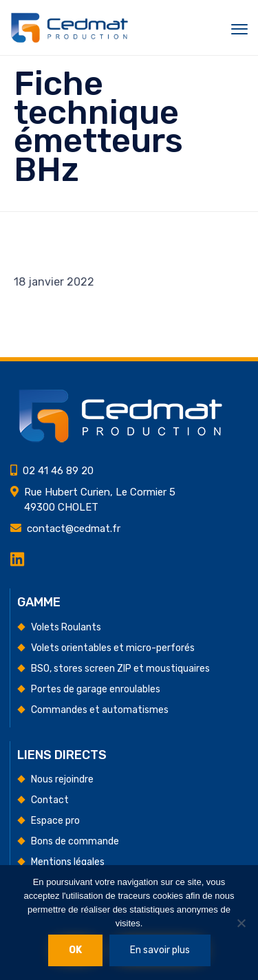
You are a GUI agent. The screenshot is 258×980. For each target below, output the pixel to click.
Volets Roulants (66, 627)
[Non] (241, 923)
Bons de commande (75, 841)
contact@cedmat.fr (74, 529)
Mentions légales (68, 862)
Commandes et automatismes (100, 710)
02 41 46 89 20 (58, 471)
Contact (50, 800)
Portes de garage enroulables (96, 689)
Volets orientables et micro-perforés (113, 648)
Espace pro (55, 821)
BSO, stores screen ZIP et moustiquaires (120, 669)
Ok (75, 950)
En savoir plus (160, 950)
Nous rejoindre (62, 779)
